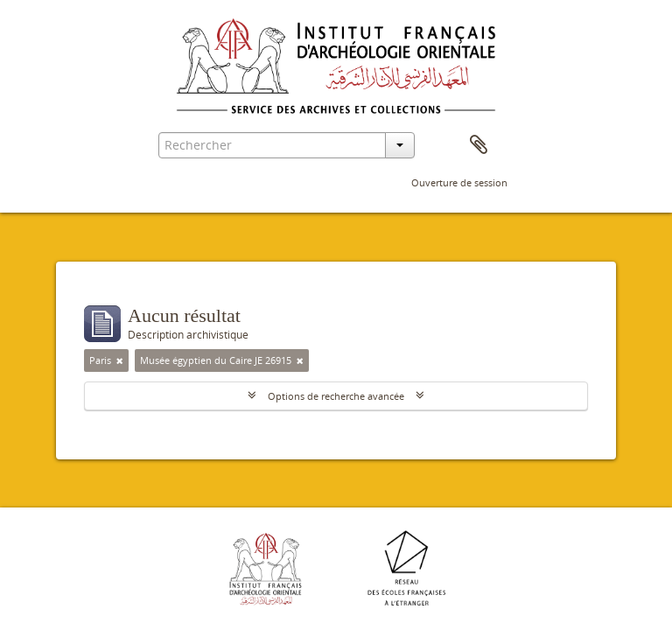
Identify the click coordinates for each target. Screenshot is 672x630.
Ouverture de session (459, 182)
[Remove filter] (120, 360)
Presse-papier (479, 145)
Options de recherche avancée (336, 396)
